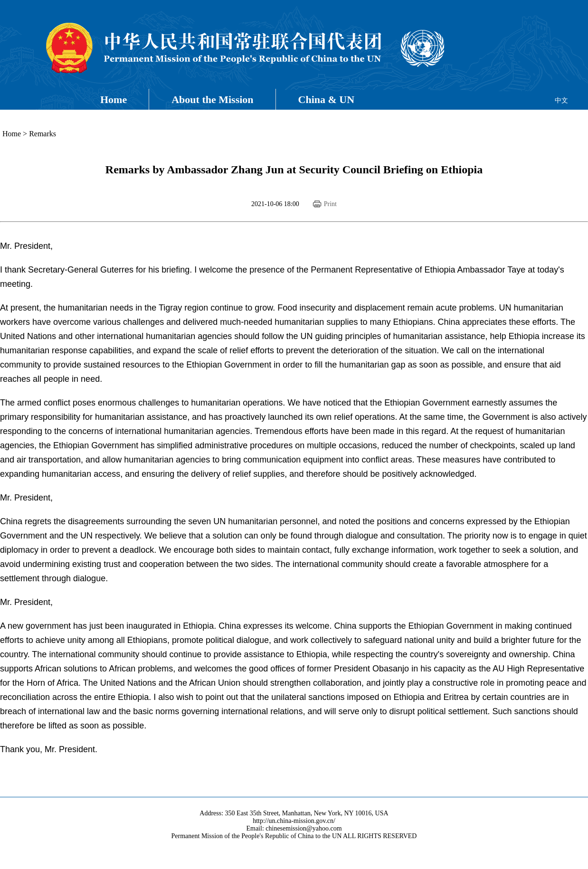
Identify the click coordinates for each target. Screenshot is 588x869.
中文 (561, 100)
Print (330, 204)
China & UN (327, 99)
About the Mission (212, 99)
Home (114, 99)
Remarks (43, 134)
